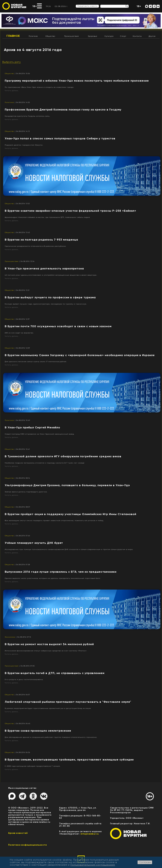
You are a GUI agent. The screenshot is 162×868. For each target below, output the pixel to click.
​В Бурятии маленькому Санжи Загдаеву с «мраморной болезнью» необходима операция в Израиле (80, 355)
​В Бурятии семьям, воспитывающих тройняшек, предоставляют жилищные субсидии (69, 760)
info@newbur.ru (90, 834)
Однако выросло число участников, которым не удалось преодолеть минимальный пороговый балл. (53, 578)
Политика (33, 36)
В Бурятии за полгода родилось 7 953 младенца (41, 240)
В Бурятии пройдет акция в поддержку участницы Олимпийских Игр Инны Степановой (70, 514)
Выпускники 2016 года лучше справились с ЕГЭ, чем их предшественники (61, 572)
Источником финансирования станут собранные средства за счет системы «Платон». (46, 651)
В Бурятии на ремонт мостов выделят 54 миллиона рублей (49, 644)
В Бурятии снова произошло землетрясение (38, 731)
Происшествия (72, 36)
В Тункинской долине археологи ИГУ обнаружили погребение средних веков (63, 456)
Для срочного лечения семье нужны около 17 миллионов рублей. (36, 362)
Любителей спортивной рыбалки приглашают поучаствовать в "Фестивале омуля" (68, 702)
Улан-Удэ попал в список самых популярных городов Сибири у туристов (60, 138)
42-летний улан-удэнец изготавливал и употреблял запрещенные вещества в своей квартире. (51, 275)
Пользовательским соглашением (93, 865)
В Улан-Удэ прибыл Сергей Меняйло (32, 427)
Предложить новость (87, 6)
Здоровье (92, 36)
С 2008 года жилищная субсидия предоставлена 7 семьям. (33, 766)
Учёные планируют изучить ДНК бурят (34, 543)
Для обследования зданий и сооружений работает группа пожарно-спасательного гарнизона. (51, 737)
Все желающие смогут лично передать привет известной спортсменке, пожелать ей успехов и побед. (54, 521)
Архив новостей (18, 833)
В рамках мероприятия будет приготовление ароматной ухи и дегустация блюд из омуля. (48, 708)
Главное (13, 36)
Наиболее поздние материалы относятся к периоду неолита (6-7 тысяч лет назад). (45, 463)
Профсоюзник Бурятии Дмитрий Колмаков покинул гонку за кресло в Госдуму (63, 110)
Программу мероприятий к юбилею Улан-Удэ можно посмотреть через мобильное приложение (77, 81)
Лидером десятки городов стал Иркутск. (24, 145)
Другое (152, 36)
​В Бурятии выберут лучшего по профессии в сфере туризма (50, 297)
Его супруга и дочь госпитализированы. (24, 679)
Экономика (10, 637)
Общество (50, 36)
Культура (109, 36)
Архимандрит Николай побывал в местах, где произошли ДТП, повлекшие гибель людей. (48, 217)
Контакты (137, 36)
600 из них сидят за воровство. (19, 333)
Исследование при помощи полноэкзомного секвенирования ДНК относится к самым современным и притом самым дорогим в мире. (69, 549)
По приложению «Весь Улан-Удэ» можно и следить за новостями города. (39, 87)
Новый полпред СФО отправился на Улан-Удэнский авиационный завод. (40, 434)
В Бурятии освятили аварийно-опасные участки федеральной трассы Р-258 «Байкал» (70, 211)
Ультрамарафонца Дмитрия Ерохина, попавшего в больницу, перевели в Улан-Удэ (67, 485)
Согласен (145, 862)
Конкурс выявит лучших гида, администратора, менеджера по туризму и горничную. (46, 304)
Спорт (123, 36)
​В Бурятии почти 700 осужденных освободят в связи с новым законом (58, 326)
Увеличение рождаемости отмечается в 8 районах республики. (36, 246)
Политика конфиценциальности (28, 845)
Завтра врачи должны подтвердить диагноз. (26, 492)
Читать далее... (12, 91)
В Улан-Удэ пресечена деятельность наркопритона (44, 268)
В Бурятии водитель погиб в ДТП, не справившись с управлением (55, 673)
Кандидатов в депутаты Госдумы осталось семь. (27, 116)
